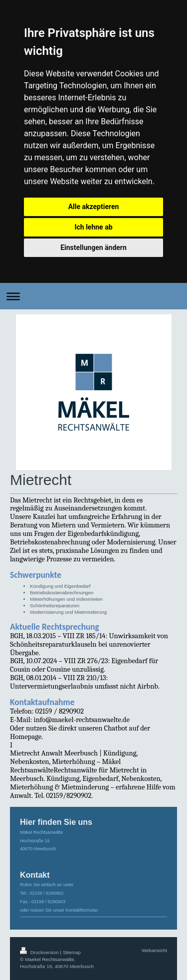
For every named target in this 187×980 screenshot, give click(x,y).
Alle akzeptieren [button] (94, 207)
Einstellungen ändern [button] (93, 247)
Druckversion (40, 952)
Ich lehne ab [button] (93, 227)
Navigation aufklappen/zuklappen (93, 296)
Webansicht (154, 950)
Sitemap (72, 952)
